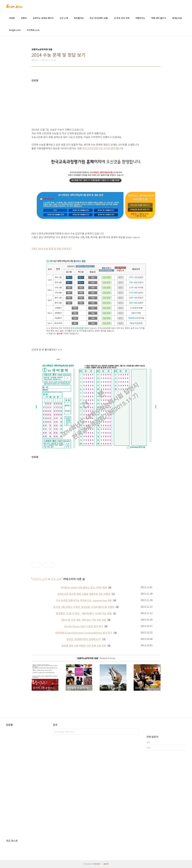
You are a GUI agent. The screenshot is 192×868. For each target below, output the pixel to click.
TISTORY (97, 864)
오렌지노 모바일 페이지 (43, 18)
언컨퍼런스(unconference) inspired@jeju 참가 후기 (84, 633)
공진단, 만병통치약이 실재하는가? (84, 639)
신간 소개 (64, 18)
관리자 (106, 864)
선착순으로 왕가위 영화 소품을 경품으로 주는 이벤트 (84, 594)
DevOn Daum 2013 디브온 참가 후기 (84, 626)
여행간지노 (140, 18)
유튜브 (24, 18)
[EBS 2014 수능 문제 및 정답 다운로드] (52, 249)
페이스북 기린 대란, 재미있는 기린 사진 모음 (84, 620)
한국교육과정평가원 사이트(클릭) (99, 148)
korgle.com (15, 30)
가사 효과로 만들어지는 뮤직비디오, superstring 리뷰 (84, 600)
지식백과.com (33, 30)
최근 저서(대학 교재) (99, 18)
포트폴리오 (79, 18)
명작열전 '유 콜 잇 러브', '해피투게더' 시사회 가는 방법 (84, 613)
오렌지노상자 (40, 579)
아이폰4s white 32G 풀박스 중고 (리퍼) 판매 (84, 587)
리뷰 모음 (56, 579)
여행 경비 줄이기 (159, 18)
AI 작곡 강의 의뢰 (122, 18)
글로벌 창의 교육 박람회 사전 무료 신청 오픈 (84, 646)
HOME (12, 18)
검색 (136, 732)
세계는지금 (177, 18)
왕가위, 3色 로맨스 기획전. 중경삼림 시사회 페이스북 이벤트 (84, 607)
